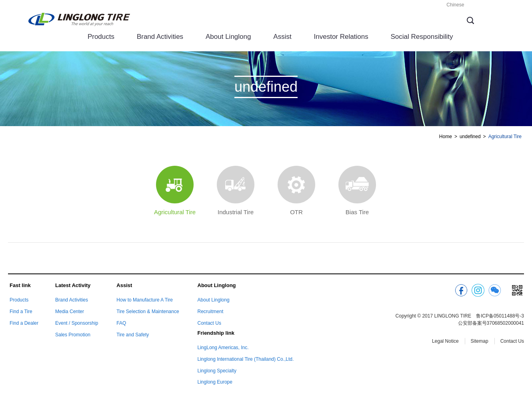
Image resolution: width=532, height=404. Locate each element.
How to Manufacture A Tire (145, 300)
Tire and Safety (133, 335)
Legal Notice (445, 341)
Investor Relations (341, 37)
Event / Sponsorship (77, 323)
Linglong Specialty (217, 371)
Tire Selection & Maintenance (148, 312)
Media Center (70, 312)
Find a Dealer (24, 323)
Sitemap (480, 341)
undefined (470, 137)
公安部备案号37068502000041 (491, 323)
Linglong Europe (215, 382)
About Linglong (228, 37)
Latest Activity (73, 285)
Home (446, 137)
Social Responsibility (422, 37)
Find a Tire (21, 312)
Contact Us (209, 323)
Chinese (455, 5)
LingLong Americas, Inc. (223, 348)
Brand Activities (160, 37)
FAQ (121, 323)
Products (101, 37)
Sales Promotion (73, 335)
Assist (282, 37)
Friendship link (216, 333)
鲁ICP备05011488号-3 (500, 316)
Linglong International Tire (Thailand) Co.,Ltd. (246, 359)
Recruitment (211, 312)
